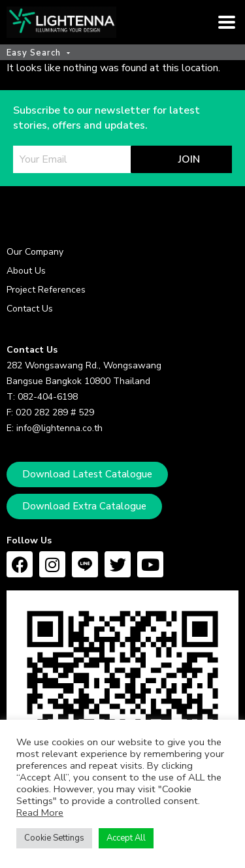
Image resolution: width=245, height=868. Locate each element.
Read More (40, 812)
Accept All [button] (126, 838)
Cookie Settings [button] (54, 838)
